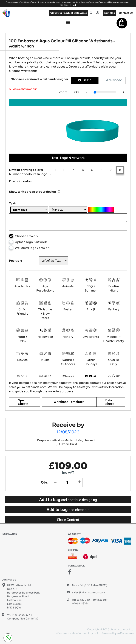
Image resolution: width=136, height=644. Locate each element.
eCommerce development (73, 633)
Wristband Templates (69, 402)
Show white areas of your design (32, 192)
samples (109, 13)
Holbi (97, 633)
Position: (15, 261)
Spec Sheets (23, 402)
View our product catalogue (69, 13)
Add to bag (68, 500)
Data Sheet (110, 402)
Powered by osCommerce (118, 633)
